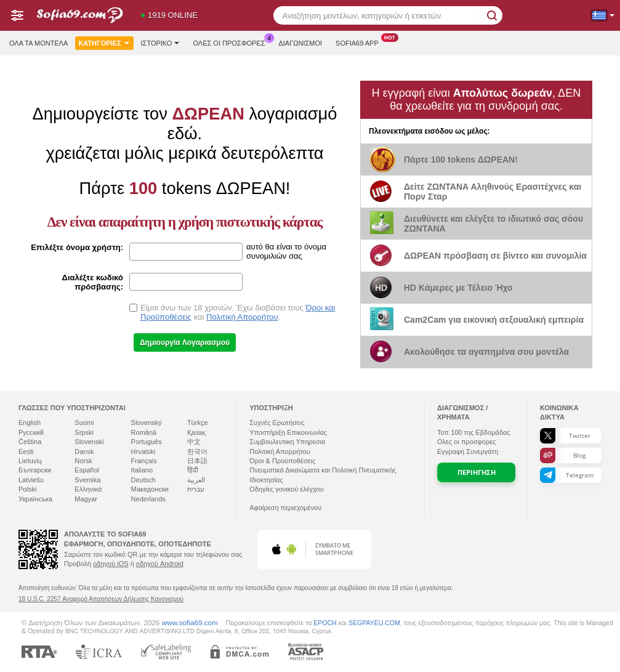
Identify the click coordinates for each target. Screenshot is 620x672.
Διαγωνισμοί (300, 43)
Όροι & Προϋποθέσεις (282, 461)
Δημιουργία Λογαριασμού (185, 342)
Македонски (150, 489)
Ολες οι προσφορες (232, 42)
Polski (27, 489)
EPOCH (325, 623)
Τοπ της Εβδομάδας (474, 432)
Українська (35, 499)
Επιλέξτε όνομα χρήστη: (77, 247)
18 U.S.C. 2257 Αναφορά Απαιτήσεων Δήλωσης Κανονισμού (101, 599)
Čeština (30, 442)
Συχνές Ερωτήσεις (277, 423)
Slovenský (147, 423)
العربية (196, 480)
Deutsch (143, 480)
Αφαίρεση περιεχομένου (285, 508)
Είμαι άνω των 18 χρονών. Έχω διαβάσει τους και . (238, 312)
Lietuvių (30, 461)
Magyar (86, 499)
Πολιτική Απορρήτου (242, 317)
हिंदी (193, 470)
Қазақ (196, 432)
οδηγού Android (160, 564)
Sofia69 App (360, 42)
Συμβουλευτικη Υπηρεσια (287, 442)
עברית (196, 489)
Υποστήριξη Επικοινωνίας (288, 432)
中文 (194, 442)
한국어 (197, 451)
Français (144, 461)
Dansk (84, 451)
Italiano (142, 470)
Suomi (84, 423)
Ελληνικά (88, 489)
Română (144, 432)
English (30, 423)
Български (35, 470)
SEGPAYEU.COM (374, 623)
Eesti (26, 451)
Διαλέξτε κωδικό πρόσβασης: (93, 282)
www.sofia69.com (190, 622)
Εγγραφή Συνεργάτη (468, 451)
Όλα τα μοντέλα (38, 43)
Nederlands (148, 499)
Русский (31, 432)
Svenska (87, 480)
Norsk (83, 461)
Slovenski (89, 442)
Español (87, 470)
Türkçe (198, 423)
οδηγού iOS (111, 564)
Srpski (84, 432)
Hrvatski (143, 451)
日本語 (197, 461)
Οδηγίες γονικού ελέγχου (287, 489)
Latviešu (31, 480)
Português (147, 442)
